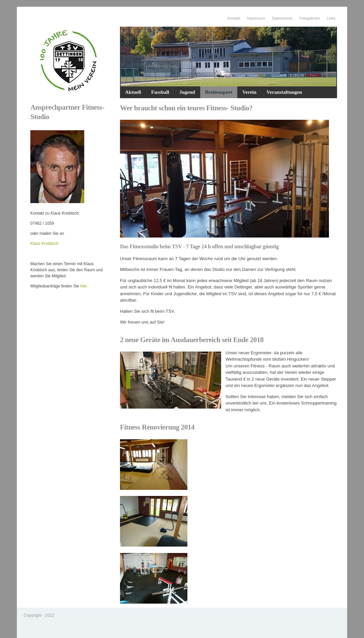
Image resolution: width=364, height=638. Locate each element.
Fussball (160, 92)
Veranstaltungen (284, 92)
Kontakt (234, 18)
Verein (249, 92)
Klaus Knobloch (44, 244)
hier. (84, 286)
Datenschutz (282, 18)
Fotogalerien (310, 18)
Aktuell (133, 92)
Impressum (256, 18)
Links (331, 18)
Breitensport (219, 92)
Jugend (187, 92)
